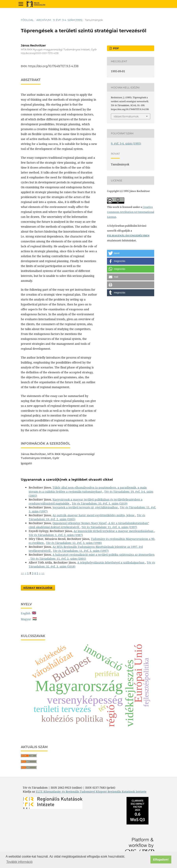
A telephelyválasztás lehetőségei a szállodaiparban (111, 562)
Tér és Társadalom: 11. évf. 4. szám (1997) (109, 527)
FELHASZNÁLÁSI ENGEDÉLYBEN (128, 236)
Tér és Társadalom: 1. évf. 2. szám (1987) (56, 535)
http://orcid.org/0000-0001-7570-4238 (40, 53)
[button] (131, 253)
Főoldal (27, 20)
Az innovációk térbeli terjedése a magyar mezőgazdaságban (114, 531)
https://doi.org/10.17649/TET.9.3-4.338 (53, 66)
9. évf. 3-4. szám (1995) (68, 20)
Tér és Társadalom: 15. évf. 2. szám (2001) (58, 559)
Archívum (44, 20)
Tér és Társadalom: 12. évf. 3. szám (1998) (74, 543)
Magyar (29, 619)
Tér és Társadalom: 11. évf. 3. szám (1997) (81, 551)
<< (22, 573)
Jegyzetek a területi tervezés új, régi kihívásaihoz (85, 507)
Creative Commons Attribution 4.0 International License (131, 212)
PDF (116, 48)
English (28, 613)
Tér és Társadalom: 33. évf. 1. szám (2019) (100, 503)
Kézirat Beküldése (38, 588)
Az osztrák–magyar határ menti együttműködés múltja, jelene (94, 515)
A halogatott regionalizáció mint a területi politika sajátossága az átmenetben (104, 555)
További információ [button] (19, 862)
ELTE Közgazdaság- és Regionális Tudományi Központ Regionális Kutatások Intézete (91, 791)
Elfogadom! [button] (161, 860)
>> (43, 573)
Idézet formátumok (126, 116)
